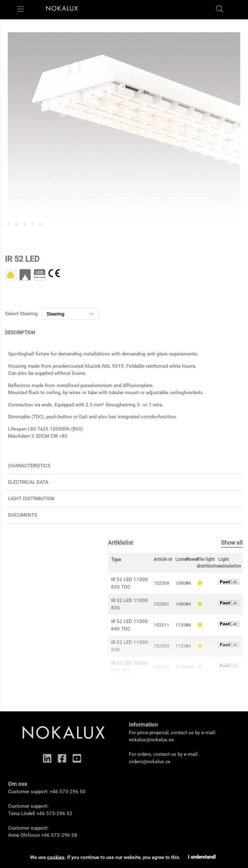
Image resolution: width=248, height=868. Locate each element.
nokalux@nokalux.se (151, 740)
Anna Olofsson (24, 835)
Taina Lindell (22, 814)
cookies (56, 857)
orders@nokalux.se (150, 762)
